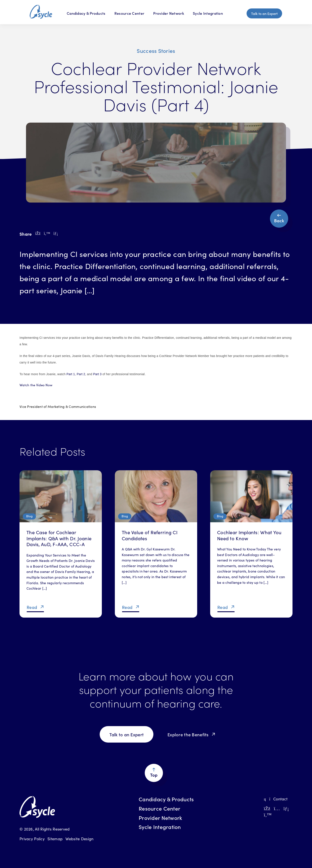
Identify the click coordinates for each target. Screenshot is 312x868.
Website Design (79, 839)
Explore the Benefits (188, 734)
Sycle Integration (208, 13)
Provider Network (168, 13)
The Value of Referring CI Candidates (150, 535)
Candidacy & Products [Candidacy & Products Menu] (86, 13)
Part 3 (97, 374)
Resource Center (129, 13)
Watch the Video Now (36, 385)
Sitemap (55, 839)
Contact (275, 799)
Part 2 (81, 374)
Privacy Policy (32, 839)
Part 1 (71, 374)
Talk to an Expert (264, 13)
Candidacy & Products (166, 799)
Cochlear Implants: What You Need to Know (249, 535)
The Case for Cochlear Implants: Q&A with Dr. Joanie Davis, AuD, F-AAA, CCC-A (59, 538)
